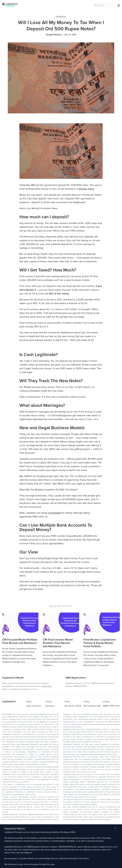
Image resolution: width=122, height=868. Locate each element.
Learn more (47, 686)
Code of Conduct (34, 706)
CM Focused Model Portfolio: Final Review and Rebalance (20, 641)
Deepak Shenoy (54, 35)
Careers (49, 702)
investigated (54, 513)
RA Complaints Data (92, 706)
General (61, 17)
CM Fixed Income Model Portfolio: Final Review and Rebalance (58, 643)
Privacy (87, 702)
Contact (106, 702)
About (29, 702)
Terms (67, 702)
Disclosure (50, 706)
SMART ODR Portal (111, 706)
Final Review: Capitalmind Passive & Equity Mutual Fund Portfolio (100, 643)
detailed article (86, 189)
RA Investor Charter (73, 706)
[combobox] (104, 5)
